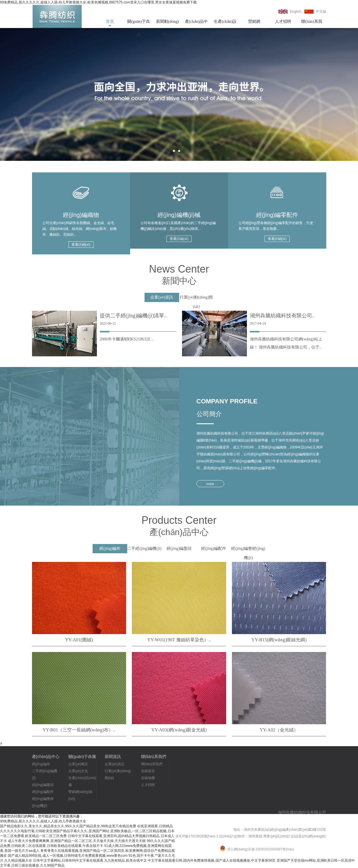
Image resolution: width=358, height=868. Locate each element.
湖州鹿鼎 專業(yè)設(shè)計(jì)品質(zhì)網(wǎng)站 (287, 836)
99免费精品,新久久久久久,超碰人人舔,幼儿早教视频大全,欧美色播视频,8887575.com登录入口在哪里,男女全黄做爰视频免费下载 (98, 2)
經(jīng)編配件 (43, 792)
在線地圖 (148, 778)
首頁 (110, 22)
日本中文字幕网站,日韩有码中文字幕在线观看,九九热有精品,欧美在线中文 (90, 860)
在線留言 (148, 771)
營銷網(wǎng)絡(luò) (254, 24)
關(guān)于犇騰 (139, 24)
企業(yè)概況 (78, 764)
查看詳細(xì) (81, 245)
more (210, 484)
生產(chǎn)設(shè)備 (225, 24)
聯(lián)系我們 (312, 24)
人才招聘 (283, 22)
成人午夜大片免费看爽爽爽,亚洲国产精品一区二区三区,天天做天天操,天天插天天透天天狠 (77, 841)
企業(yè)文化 (78, 771)
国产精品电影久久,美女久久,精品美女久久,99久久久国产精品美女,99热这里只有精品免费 (68, 826)
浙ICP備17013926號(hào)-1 (197, 836)
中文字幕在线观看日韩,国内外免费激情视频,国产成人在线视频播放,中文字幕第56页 (212, 860)
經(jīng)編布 (41, 764)
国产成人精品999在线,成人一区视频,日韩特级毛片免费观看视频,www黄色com (68, 856)
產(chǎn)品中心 (196, 24)
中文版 (321, 12)
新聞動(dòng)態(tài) (167, 24)
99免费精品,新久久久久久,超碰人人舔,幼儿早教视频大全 (43, 821)
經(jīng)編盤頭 (43, 785)
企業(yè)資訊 (115, 764)
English (296, 12)
